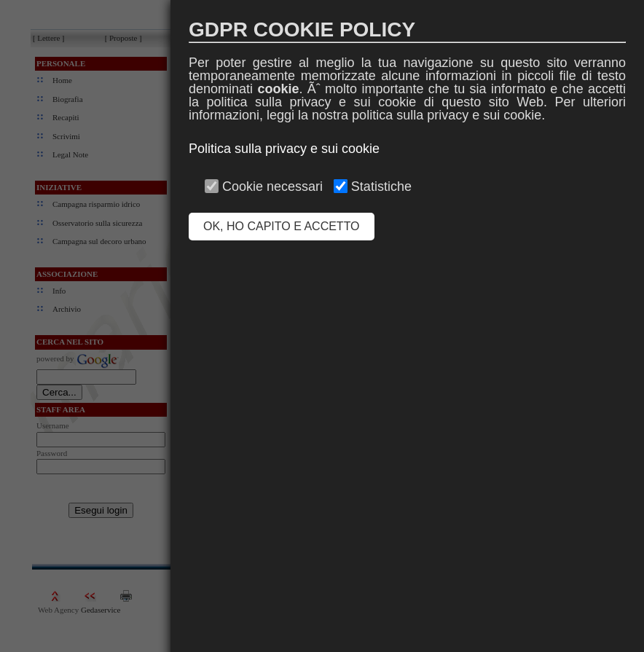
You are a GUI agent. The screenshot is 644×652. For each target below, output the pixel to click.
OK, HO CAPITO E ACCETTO (282, 226)
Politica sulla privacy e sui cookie (284, 149)
